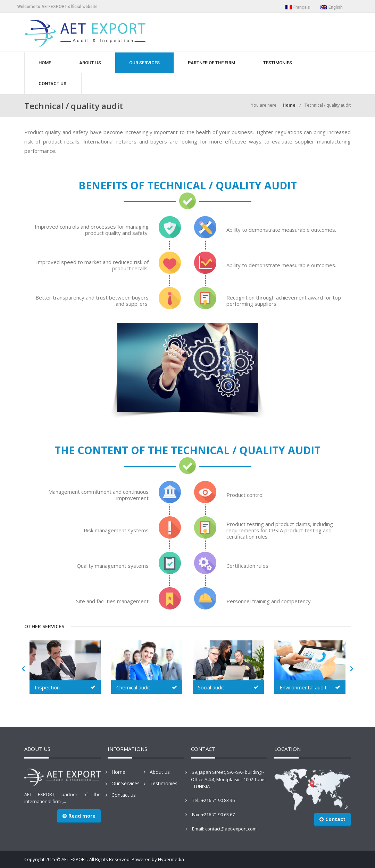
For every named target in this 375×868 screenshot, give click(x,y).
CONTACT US (52, 84)
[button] (23, 669)
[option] (65, 668)
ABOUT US (90, 63)
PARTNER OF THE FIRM (211, 63)
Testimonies (164, 783)
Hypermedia (171, 859)
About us (160, 772)
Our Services (126, 783)
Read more (79, 816)
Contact (332, 819)
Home (289, 105)
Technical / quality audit (328, 105)
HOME (45, 63)
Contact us (124, 795)
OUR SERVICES (144, 63)
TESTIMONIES (278, 63)
